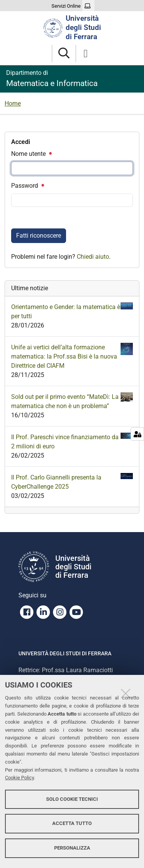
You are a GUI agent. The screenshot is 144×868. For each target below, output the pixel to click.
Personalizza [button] (72, 848)
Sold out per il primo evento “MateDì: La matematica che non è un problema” (72, 401)
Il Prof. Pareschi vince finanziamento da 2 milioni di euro (72, 441)
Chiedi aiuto (93, 257)
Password (27, 186)
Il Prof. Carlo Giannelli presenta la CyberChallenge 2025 (72, 482)
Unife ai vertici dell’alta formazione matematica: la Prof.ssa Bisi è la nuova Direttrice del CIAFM (72, 356)
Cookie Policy (19, 778)
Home (13, 103)
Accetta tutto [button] (72, 823)
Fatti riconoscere (39, 236)
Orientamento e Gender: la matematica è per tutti (72, 311)
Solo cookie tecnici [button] (72, 799)
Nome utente (31, 154)
